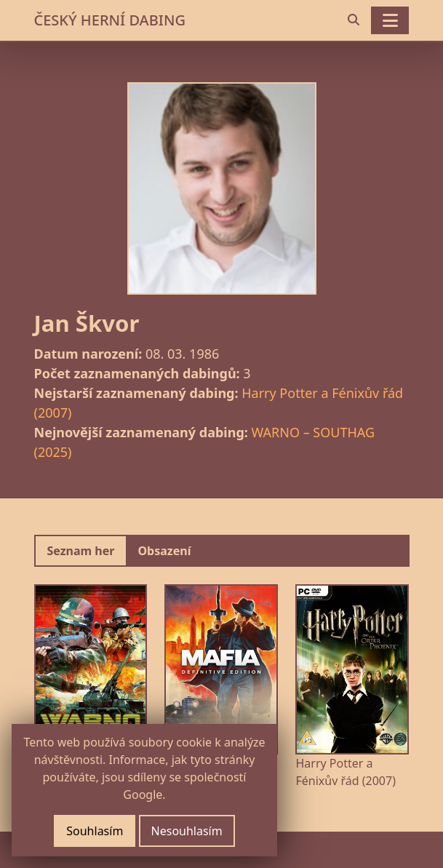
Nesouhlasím (187, 831)
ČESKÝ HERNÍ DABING (110, 20)
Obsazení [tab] (164, 551)
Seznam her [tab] (81, 551)
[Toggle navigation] (390, 20)
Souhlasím (95, 831)
